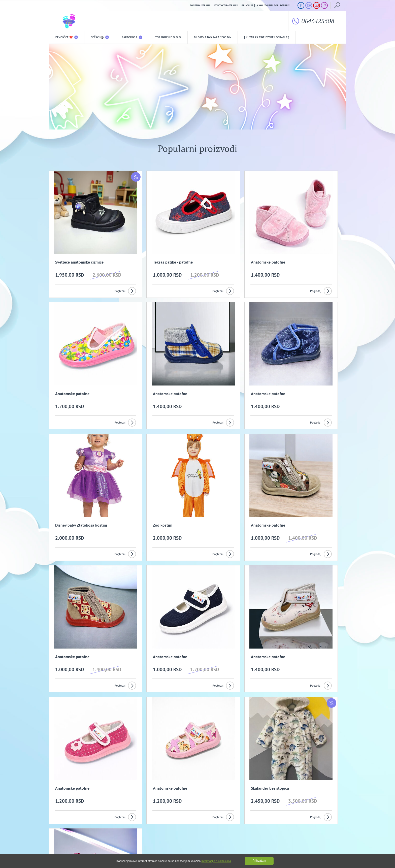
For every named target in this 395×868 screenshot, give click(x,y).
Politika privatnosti (146, 819)
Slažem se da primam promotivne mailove (200, 795)
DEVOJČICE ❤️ (67, 38)
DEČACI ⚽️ (100, 38)
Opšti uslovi (102, 819)
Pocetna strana (200, 6)
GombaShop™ (338, 846)
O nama (59, 819)
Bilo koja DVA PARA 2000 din (213, 38)
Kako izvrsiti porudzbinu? (273, 6)
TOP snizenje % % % (168, 38)
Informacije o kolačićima (216, 861)
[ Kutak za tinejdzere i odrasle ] (267, 38)
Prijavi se (247, 6)
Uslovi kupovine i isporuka (65, 827)
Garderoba (132, 38)
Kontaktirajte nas (226, 6)
